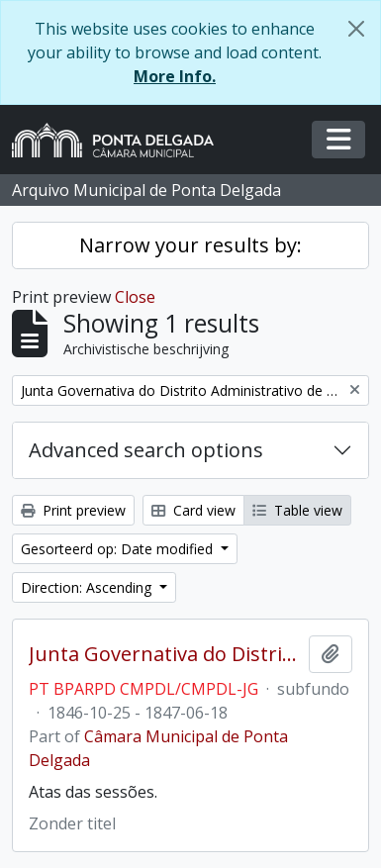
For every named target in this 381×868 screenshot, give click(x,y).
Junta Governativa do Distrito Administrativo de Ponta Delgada (165, 654)
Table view (297, 510)
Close (135, 297)
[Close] (356, 29)
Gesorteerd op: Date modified (119, 549)
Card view (193, 510)
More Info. (175, 76)
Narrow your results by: (190, 245)
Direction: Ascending (88, 587)
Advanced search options (146, 450)
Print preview (73, 510)
